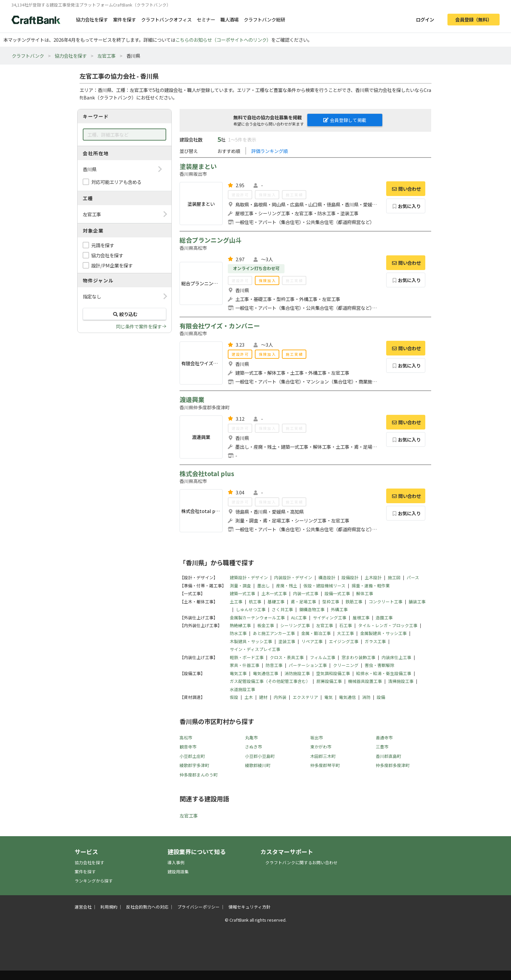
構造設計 (327, 577)
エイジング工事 (344, 641)
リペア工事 (312, 641)
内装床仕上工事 (396, 657)
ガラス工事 (375, 641)
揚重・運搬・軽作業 (371, 586)
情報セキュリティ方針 (249, 907)
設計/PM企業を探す (112, 265)
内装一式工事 (306, 593)
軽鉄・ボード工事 (247, 657)
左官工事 (107, 56)
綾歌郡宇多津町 (194, 765)
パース (413, 577)
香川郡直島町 (388, 756)
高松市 (186, 738)
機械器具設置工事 (365, 681)
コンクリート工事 (386, 602)
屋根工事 (361, 618)
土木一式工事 (274, 593)
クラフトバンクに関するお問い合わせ (301, 862)
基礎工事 (276, 602)
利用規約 (109, 907)
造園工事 (384, 618)
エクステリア (305, 697)
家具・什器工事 (245, 665)
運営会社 (83, 907)
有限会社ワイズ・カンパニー (220, 326)
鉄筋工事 (354, 602)
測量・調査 (240, 586)
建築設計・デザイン (249, 577)
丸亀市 (251, 738)
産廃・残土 (287, 586)
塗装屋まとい (198, 166)
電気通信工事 (266, 673)
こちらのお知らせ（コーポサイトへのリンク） (223, 40)
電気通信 (347, 697)
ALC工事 (299, 618)
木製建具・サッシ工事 (251, 641)
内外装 (280, 697)
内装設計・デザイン (293, 577)
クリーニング (346, 665)
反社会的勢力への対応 (147, 907)
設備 (381, 697)
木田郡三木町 (323, 756)
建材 (263, 697)
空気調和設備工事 (333, 673)
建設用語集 (178, 872)
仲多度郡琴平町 (325, 765)
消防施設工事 (297, 673)
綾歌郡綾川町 (258, 765)
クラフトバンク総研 (264, 19)
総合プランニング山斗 (211, 240)
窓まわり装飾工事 (358, 657)
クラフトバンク (28, 56)
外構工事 (339, 609)
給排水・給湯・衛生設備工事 (384, 673)
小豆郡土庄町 (192, 756)
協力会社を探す (92, 19)
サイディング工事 (330, 618)
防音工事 (274, 665)
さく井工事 (282, 609)
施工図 (394, 577)
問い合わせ (406, 189)
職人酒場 (229, 19)
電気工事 (238, 673)
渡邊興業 (192, 400)
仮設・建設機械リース (324, 586)
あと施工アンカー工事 (274, 633)
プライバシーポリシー (198, 907)
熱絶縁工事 (240, 625)
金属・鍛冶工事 (316, 633)
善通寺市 (384, 738)
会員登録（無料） (474, 19)
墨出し (263, 586)
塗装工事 (287, 641)
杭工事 (255, 602)
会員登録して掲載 (345, 120)
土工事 (236, 602)
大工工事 (345, 633)
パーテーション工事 (308, 665)
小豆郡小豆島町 (260, 756)
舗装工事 (417, 602)
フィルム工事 (323, 657)
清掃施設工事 (401, 681)
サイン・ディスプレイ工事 (255, 649)
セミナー (206, 19)
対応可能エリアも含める (116, 182)
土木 (249, 697)
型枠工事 (331, 602)
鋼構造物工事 (312, 609)
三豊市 (382, 747)
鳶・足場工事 (303, 602)
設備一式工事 (337, 593)
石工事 (346, 625)
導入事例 (176, 862)
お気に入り (406, 206)
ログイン (425, 19)
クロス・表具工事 (287, 657)
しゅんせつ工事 (251, 609)
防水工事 (238, 633)
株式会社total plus (207, 474)
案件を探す (124, 19)
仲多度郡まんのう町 (199, 775)
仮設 (234, 697)
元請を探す (103, 245)
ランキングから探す (94, 881)
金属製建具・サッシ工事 (383, 633)
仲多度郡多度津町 (393, 765)
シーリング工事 (295, 625)
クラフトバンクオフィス (166, 19)
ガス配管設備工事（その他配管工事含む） (270, 681)
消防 (366, 697)
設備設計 (350, 577)
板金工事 (266, 625)
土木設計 (373, 577)
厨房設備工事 (329, 681)
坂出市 (317, 738)
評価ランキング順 (270, 151)
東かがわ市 (321, 747)
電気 (328, 697)
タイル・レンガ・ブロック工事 (388, 625)
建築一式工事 (242, 593)
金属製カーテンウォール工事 (257, 618)
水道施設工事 (242, 689)
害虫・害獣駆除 (380, 665)
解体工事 (365, 593)
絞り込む (124, 314)
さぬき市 (254, 747)
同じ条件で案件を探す (139, 326)
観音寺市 (188, 747)
